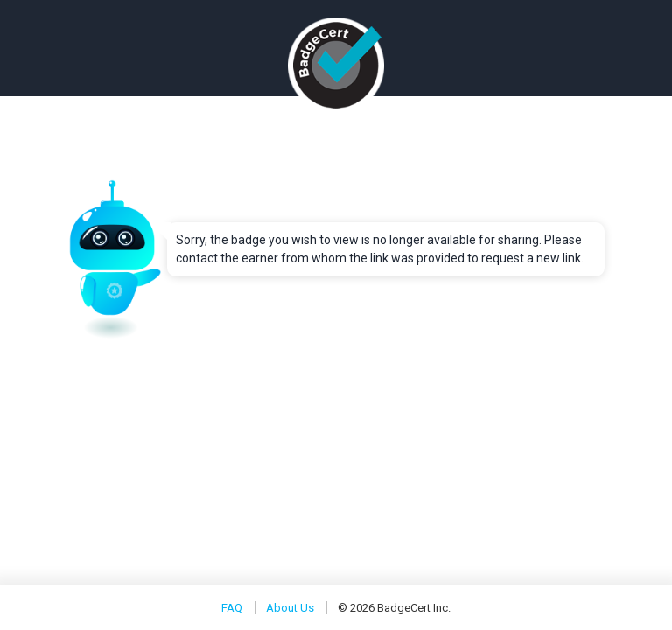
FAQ (232, 608)
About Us (290, 608)
